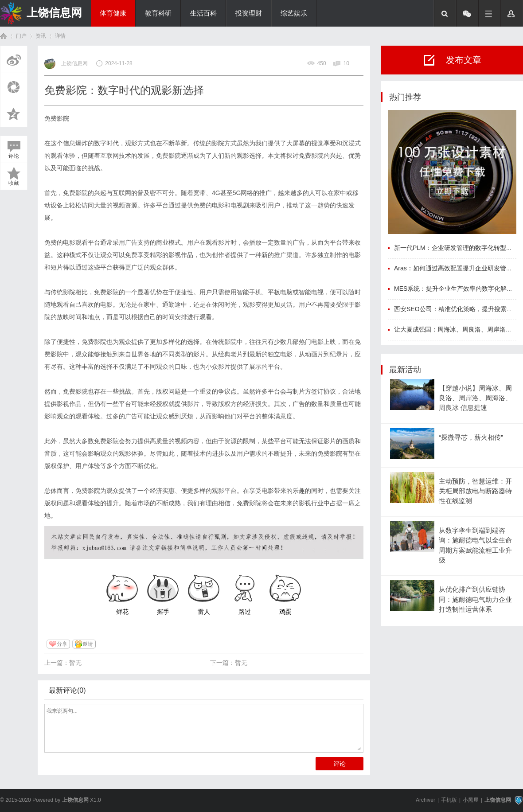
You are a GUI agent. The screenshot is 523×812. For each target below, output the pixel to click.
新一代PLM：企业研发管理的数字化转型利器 (456, 248)
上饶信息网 (54, 12)
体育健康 (113, 13)
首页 (4, 36)
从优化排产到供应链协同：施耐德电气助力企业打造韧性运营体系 (475, 599)
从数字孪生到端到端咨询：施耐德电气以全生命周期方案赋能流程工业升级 (475, 545)
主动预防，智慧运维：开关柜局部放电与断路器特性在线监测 (475, 491)
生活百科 (203, 13)
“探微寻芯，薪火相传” (471, 437)
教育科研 (158, 13)
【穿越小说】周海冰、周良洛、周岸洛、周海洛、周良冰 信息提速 (475, 398)
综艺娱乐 (294, 13)
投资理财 (249, 13)
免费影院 (57, 118)
